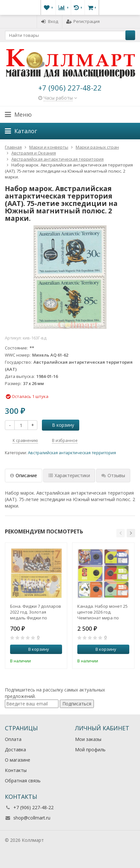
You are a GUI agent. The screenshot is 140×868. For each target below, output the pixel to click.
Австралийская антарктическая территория (72, 453)
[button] (121, 533)
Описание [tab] (24, 475)
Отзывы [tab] (113, 475)
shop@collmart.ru (32, 818)
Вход (50, 21)
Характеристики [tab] (69, 475)
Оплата (13, 739)
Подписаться (77, 704)
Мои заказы (88, 739)
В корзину (59, 425)
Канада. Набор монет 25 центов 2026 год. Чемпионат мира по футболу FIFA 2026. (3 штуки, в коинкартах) (102, 612)
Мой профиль (90, 750)
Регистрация (83, 21)
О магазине (18, 760)
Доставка (15, 750)
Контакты (16, 770)
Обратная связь (23, 781)
